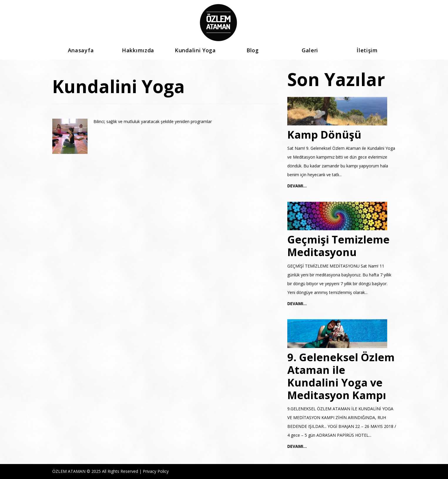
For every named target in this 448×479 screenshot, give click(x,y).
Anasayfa (81, 50)
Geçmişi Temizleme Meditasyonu (338, 246)
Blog (253, 50)
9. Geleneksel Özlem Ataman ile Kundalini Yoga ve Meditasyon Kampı (341, 376)
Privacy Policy (156, 471)
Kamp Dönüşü (324, 135)
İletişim (367, 50)
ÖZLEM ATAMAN (69, 471)
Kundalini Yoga (195, 50)
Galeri (310, 50)
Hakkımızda (138, 50)
